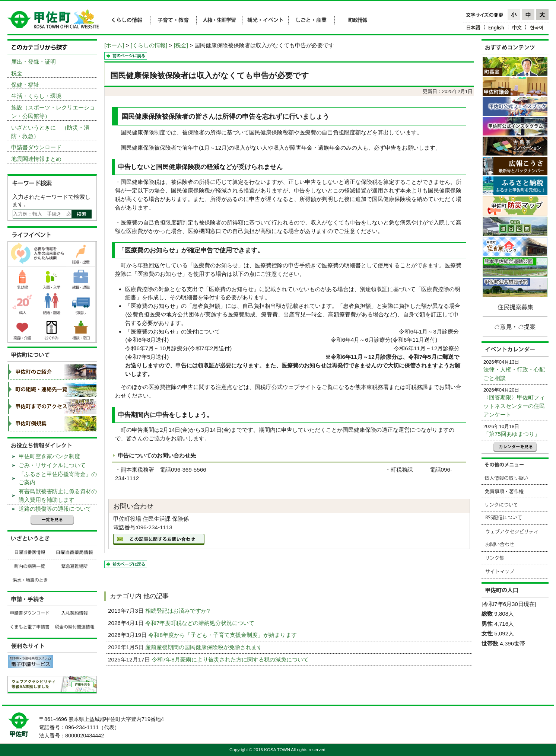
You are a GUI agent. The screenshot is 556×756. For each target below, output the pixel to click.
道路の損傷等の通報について (55, 509)
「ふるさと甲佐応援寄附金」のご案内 (58, 478)
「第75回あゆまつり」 (512, 434)
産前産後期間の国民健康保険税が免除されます (205, 647)
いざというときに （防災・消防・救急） (50, 132)
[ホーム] (114, 45)
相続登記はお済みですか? (178, 611)
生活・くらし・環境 (36, 96)
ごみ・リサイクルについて (52, 465)
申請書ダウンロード (36, 147)
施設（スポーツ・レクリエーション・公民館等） (53, 112)
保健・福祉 (25, 85)
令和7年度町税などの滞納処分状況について (201, 623)
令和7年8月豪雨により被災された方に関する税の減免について (231, 659)
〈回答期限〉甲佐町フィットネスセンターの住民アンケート (514, 406)
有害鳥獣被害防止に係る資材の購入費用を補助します (58, 495)
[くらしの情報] (149, 45)
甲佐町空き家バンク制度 (49, 456)
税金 (17, 73)
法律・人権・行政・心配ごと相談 (514, 374)
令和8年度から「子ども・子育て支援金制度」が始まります (223, 635)
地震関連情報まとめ (36, 159)
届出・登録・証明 (34, 62)
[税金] (181, 45)
